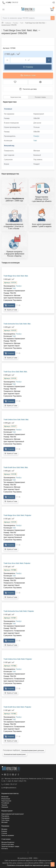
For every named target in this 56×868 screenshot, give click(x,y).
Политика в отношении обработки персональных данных (28, 865)
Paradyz (36, 136)
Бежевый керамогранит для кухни (33, 750)
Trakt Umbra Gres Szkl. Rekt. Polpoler (18, 659)
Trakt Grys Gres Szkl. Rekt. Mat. (15, 372)
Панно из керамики (8, 835)
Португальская (6, 801)
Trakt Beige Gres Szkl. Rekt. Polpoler (17, 515)
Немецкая (5, 807)
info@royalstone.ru (9, 788)
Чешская (4, 805)
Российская (5, 803)
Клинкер (4, 831)
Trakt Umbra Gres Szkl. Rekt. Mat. (16, 420)
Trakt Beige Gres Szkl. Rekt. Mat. (16, 276)
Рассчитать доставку (28, 89)
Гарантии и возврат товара (10, 846)
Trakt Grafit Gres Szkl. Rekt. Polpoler (17, 707)
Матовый (4, 822)
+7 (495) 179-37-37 (9, 784)
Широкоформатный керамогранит (13, 814)
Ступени (4, 833)
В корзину (28, 67)
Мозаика (4, 829)
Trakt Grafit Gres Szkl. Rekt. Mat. (16, 467)
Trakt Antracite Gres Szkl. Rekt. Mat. (17, 324)
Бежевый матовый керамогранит (15, 754)
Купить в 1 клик (28, 75)
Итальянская (6, 799)
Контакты (5, 849)
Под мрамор (5, 818)
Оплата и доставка (8, 844)
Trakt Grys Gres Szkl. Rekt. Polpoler (17, 563)
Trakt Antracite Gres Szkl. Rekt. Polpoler (19, 611)
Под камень (5, 816)
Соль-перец (5, 820)
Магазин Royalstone (8, 842)
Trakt (35, 141)
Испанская (5, 797)
